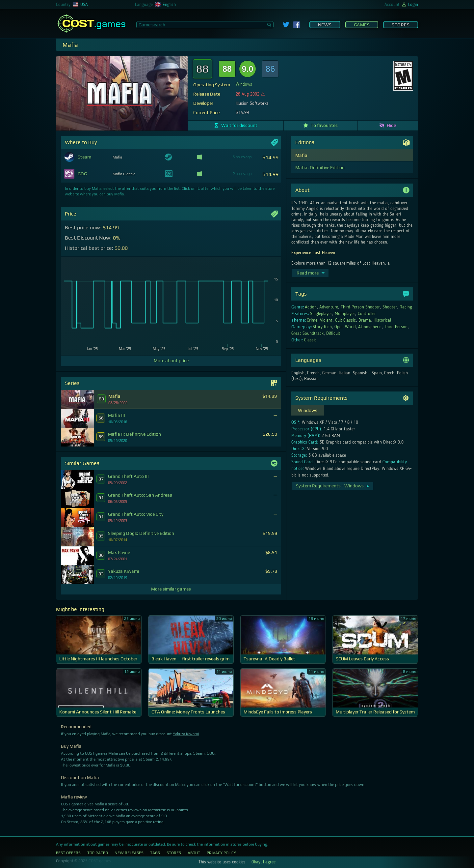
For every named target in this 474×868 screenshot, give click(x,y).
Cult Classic (346, 320)
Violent (326, 320)
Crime (312, 320)
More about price (171, 361)
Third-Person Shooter (360, 307)
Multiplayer (345, 314)
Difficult (333, 333)
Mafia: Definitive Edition (320, 167)
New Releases (129, 853)
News (325, 25)
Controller (367, 314)
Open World (345, 327)
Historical (382, 320)
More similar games (171, 589)
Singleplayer (321, 314)
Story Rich (322, 327)
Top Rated (98, 853)
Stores (401, 25)
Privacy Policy (221, 853)
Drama (365, 320)
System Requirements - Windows (333, 486)
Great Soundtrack (307, 333)
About (194, 853)
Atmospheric (370, 327)
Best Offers (68, 853)
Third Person (396, 327)
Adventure (329, 307)
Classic (310, 340)
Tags (155, 853)
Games (362, 25)
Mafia (301, 155)
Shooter (390, 307)
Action (311, 307)
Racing (406, 307)
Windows (244, 84)
